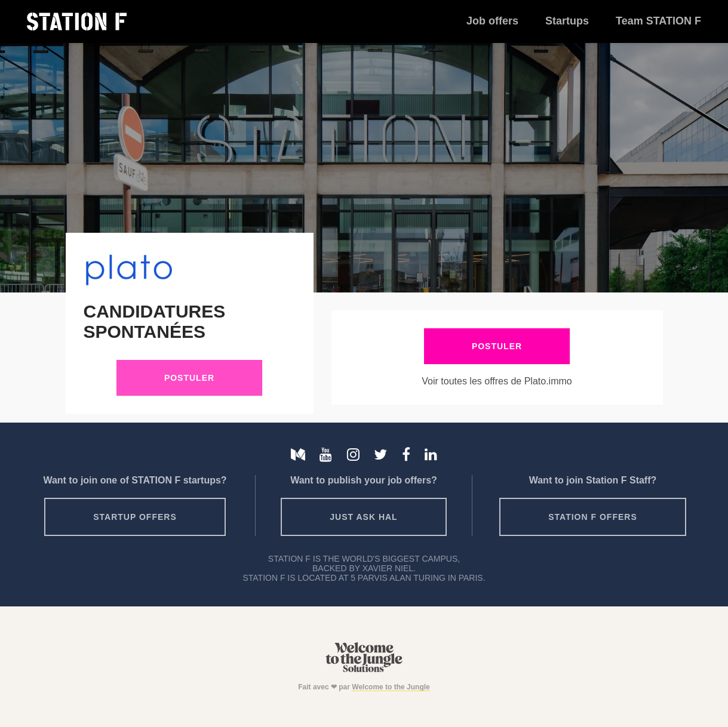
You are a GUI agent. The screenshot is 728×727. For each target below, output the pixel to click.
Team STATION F (658, 21)
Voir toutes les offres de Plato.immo (497, 381)
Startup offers (135, 517)
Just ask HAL (363, 517)
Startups (567, 21)
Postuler (189, 378)
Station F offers (592, 517)
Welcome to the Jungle (391, 687)
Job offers (492, 21)
